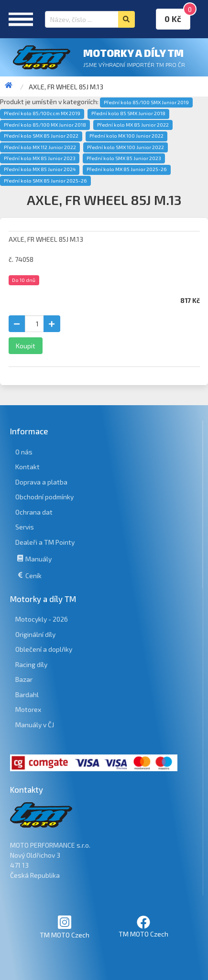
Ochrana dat (34, 512)
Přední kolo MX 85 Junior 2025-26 (127, 169)
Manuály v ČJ (35, 725)
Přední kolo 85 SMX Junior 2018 (128, 113)
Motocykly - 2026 (42, 619)
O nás (24, 452)
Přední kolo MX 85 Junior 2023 (40, 158)
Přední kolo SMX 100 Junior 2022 (126, 147)
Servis (25, 527)
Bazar (24, 679)
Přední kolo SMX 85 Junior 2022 (41, 136)
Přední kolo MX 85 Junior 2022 (133, 125)
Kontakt (27, 467)
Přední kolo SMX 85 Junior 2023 (124, 158)
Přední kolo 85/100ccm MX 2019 (42, 113)
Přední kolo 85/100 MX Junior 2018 (45, 125)
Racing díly (31, 664)
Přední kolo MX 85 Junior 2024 (40, 169)
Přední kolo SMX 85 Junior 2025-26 (45, 181)
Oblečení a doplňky (44, 649)
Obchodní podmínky (44, 497)
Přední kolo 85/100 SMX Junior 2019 (146, 102)
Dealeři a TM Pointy (45, 542)
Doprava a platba (41, 482)
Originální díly (35, 634)
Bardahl (27, 695)
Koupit (26, 346)
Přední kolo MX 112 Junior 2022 (40, 147)
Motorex (28, 709)
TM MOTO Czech (65, 927)
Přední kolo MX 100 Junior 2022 (126, 136)
